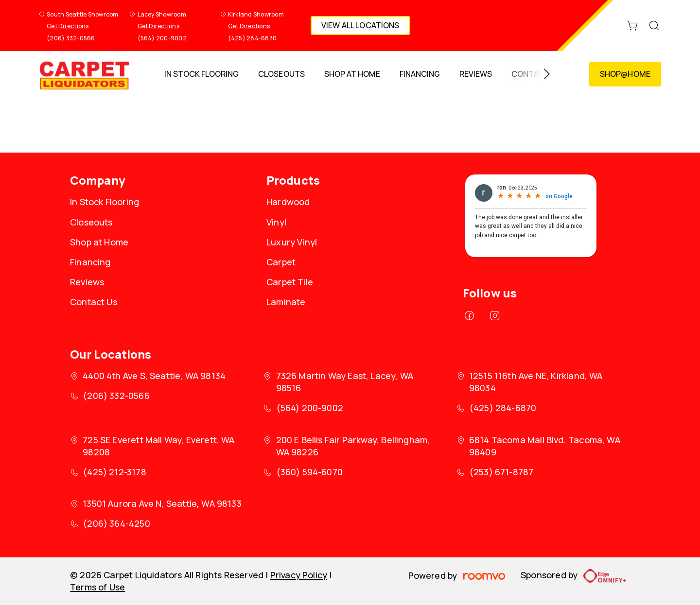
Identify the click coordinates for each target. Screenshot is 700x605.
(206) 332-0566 (71, 38)
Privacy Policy (299, 575)
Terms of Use (97, 587)
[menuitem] (201, 74)
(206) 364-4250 (116, 523)
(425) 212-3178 (114, 472)
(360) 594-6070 (310, 472)
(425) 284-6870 (252, 38)
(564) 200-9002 (162, 38)
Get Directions (68, 26)
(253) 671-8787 (501, 472)
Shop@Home (625, 74)
